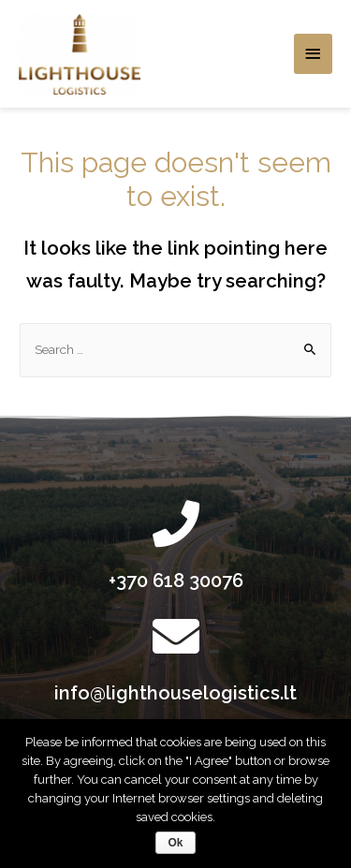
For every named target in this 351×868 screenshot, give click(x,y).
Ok (175, 843)
